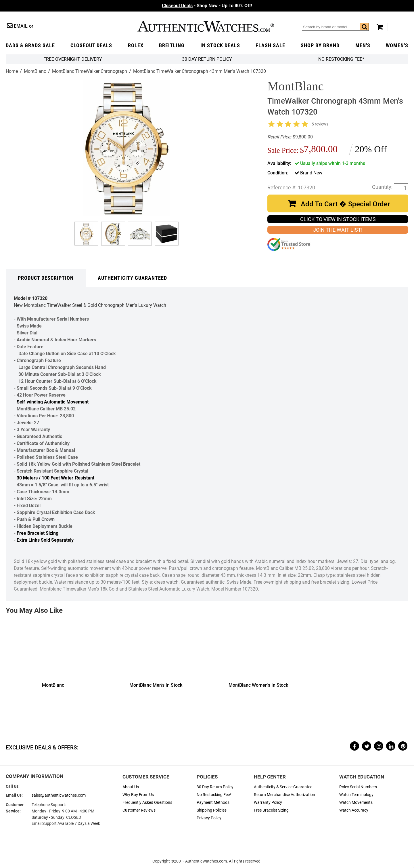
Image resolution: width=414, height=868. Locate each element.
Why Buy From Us (138, 795)
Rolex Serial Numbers (358, 787)
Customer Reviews (139, 810)
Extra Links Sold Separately (45, 540)
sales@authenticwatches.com (59, 795)
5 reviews (320, 124)
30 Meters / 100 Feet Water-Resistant (55, 478)
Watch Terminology (356, 795)
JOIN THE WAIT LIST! (338, 230)
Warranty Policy (268, 803)
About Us (131, 787)
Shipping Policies (212, 810)
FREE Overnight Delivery (73, 59)
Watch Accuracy (354, 810)
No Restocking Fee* (341, 59)
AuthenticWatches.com (206, 26)
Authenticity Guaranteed (132, 278)
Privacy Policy (209, 818)
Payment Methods (213, 803)
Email (21, 26)
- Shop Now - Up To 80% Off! (207, 6)
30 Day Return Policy (215, 787)
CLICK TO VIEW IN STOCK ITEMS (338, 219)
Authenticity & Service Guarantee (283, 787)
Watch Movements (356, 803)
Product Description (46, 278)
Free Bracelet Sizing (38, 533)
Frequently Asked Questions (147, 803)
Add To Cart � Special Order (345, 204)
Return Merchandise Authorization (284, 795)
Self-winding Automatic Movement (53, 402)
